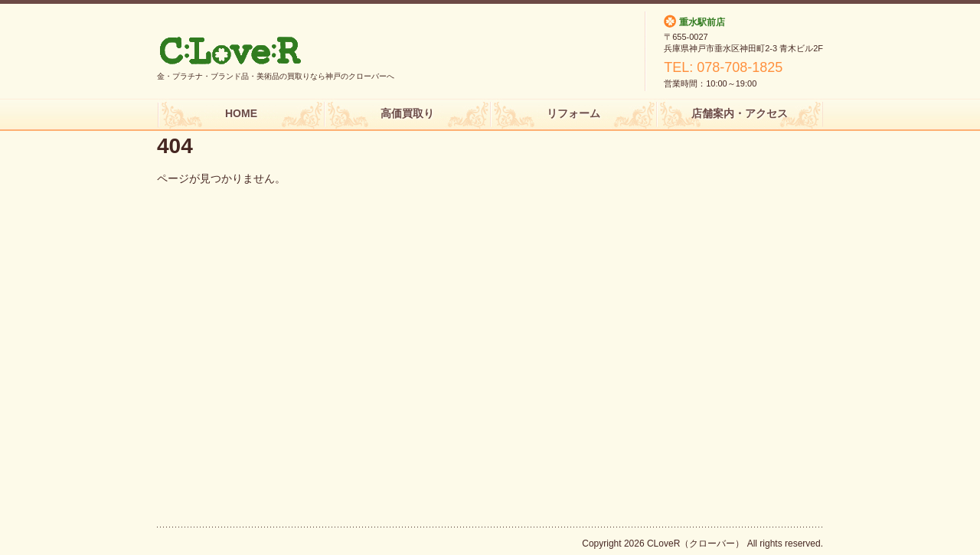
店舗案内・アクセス (740, 113)
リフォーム (573, 113)
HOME (241, 113)
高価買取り (407, 113)
